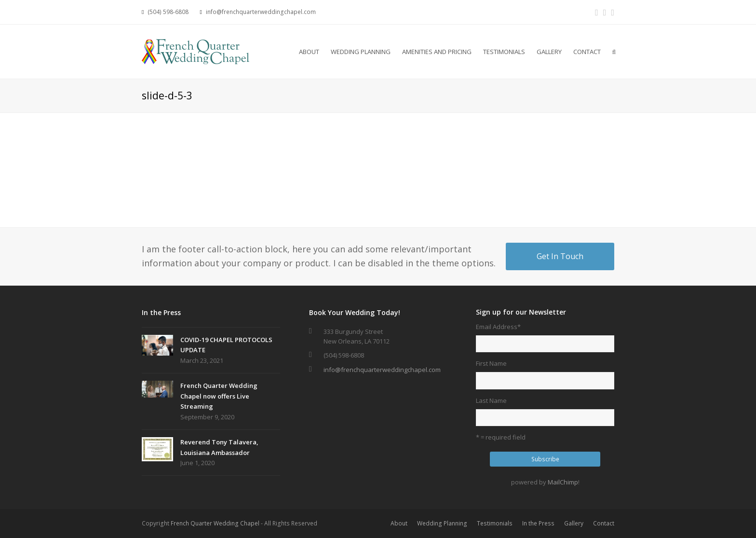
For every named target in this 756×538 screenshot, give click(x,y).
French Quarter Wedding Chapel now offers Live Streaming (219, 396)
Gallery (574, 523)
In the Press (538, 523)
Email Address (498, 327)
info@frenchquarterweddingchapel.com (382, 370)
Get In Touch (560, 256)
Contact (604, 523)
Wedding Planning (442, 523)
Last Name (491, 400)
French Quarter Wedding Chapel (215, 523)
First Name (491, 363)
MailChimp (563, 482)
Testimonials (495, 523)
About (399, 523)
